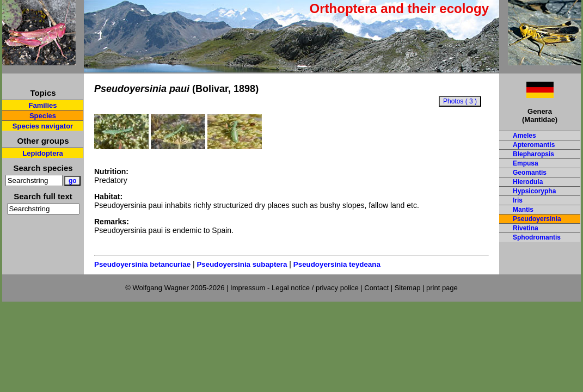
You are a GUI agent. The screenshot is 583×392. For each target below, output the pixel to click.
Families (42, 105)
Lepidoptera (42, 153)
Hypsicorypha (534, 191)
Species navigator (43, 126)
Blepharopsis (533, 154)
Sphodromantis (537, 237)
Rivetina (526, 228)
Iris (518, 200)
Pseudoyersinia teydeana (337, 264)
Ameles (524, 136)
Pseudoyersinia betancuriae (142, 264)
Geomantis (530, 173)
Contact (376, 288)
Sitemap (408, 288)
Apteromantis (534, 145)
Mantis (523, 210)
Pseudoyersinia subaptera (242, 264)
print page (442, 288)
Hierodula (528, 182)
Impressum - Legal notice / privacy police (295, 288)
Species (43, 116)
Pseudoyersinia (537, 219)
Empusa (526, 163)
